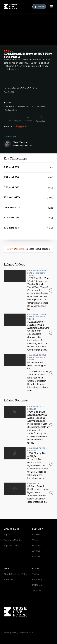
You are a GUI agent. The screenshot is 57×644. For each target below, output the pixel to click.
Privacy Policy (11, 633)
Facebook (37, 580)
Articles (36, 551)
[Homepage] (10, 7)
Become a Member (13, 540)
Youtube (36, 591)
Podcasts (37, 546)
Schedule (8, 580)
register (20, 249)
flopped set (20, 107)
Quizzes (36, 557)
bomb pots (31, 107)
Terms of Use (26, 633)
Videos (36, 540)
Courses (36, 535)
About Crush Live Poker (16, 574)
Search (39, 7)
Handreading (42, 107)
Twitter (36, 574)
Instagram (37, 585)
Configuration (11, 110)
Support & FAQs (12, 546)
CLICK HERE (31, 88)
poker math (9, 107)
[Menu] (51, 7)
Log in (10, 249)
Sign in (7, 535)
